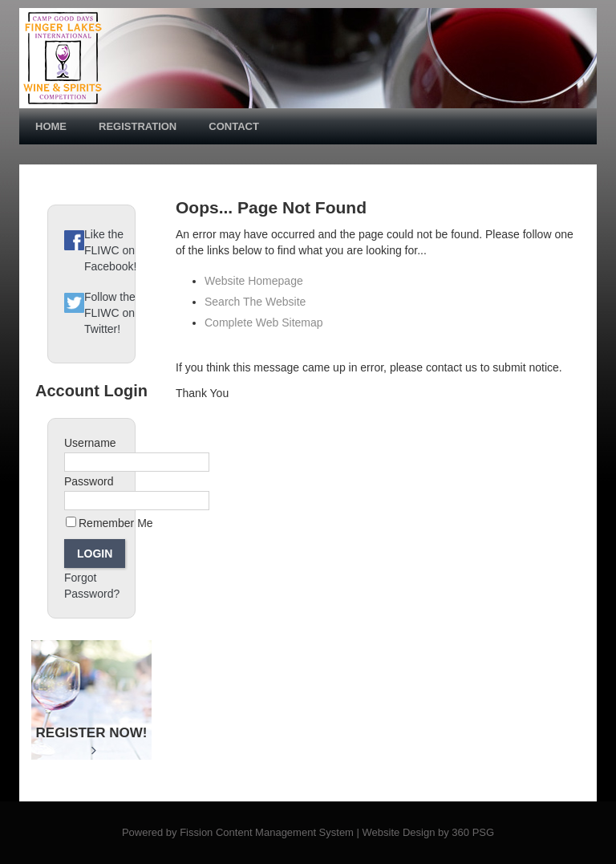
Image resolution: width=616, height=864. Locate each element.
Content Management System (285, 832)
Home (51, 126)
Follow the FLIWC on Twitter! (110, 313)
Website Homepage (254, 281)
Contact (234, 126)
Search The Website (255, 302)
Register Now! (92, 741)
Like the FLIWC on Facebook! (110, 250)
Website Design (399, 832)
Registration (138, 126)
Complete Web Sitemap (265, 322)
